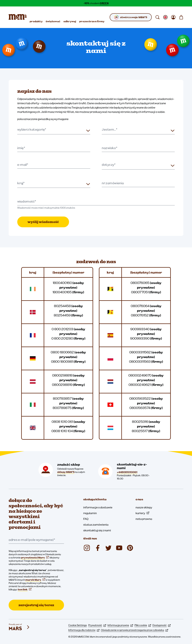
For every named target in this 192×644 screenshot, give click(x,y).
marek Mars (35, 580)
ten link (25, 589)
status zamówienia (96, 525)
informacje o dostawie (98, 507)
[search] (157, 17)
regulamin (90, 513)
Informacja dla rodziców (84, 630)
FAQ (86, 519)
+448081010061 (127, 472)
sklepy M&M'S (66, 472)
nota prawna (144, 519)
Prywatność (97, 625)
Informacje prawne (120, 625)
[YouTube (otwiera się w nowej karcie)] (119, 548)
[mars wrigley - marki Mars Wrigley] (19, 627)
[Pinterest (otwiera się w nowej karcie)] (130, 548)
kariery (142, 513)
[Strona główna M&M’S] (18, 17)
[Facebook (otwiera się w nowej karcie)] (98, 548)
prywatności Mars (35, 558)
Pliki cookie (143, 625)
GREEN (104, 3)
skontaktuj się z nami (97, 530)
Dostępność (162, 625)
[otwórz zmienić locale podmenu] (165, 17)
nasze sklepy (144, 507)
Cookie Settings (78, 625)
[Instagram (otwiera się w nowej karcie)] (87, 548)
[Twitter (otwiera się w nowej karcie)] (108, 548)
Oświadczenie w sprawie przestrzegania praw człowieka (134, 630)
